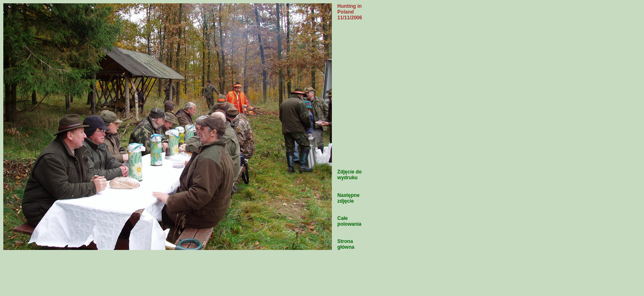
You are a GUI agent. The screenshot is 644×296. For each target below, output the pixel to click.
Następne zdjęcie (348, 198)
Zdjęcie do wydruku (349, 175)
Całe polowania (349, 221)
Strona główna (346, 244)
